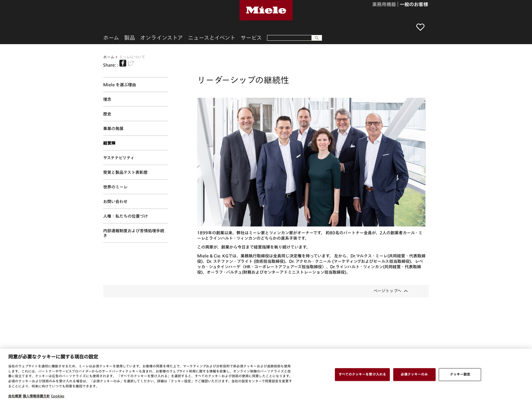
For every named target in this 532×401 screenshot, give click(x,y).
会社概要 (15, 396)
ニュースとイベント (212, 38)
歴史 (107, 114)
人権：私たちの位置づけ (126, 216)
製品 (130, 38)
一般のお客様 (414, 5)
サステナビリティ (119, 158)
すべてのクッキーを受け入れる (362, 374)
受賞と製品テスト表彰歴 (125, 172)
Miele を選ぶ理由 (120, 85)
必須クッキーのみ (414, 374)
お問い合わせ (115, 201)
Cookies (58, 396)
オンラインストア (161, 38)
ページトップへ (387, 291)
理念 (107, 99)
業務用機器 (384, 5)
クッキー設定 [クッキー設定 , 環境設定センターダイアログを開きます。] (460, 374)
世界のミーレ (115, 187)
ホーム (109, 57)
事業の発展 (113, 128)
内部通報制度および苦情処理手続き (134, 233)
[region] (266, 375)
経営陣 (109, 143)
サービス (251, 38)
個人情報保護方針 (36, 396)
